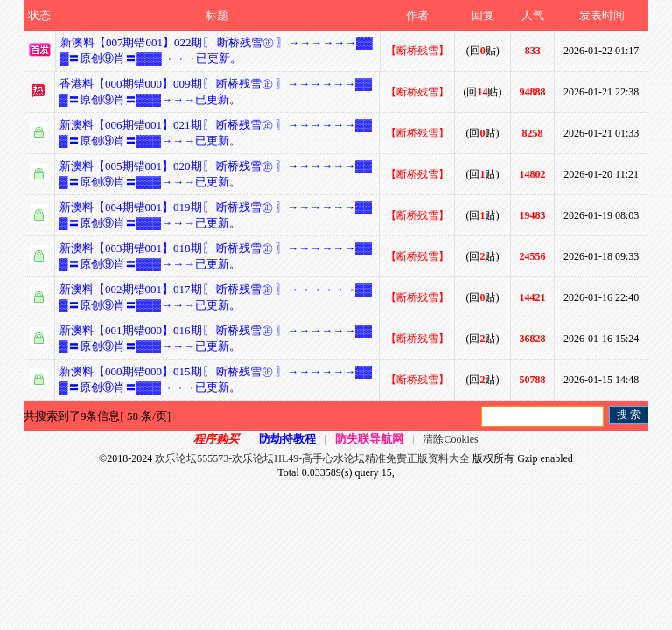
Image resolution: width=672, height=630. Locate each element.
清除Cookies (450, 439)
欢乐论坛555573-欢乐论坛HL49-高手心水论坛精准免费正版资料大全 (312, 458)
